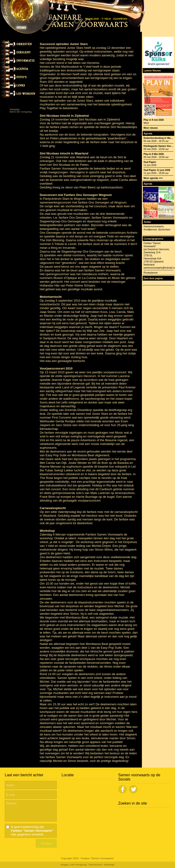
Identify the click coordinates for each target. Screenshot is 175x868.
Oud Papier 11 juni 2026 (157, 170)
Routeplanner (151, 273)
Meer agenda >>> (153, 178)
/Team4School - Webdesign (101, 865)
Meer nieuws (151, 128)
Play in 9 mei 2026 (154, 120)
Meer (146, 123)
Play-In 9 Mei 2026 (154, 154)
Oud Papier (150, 162)
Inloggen (65, 865)
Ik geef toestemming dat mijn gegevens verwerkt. (32, 831)
